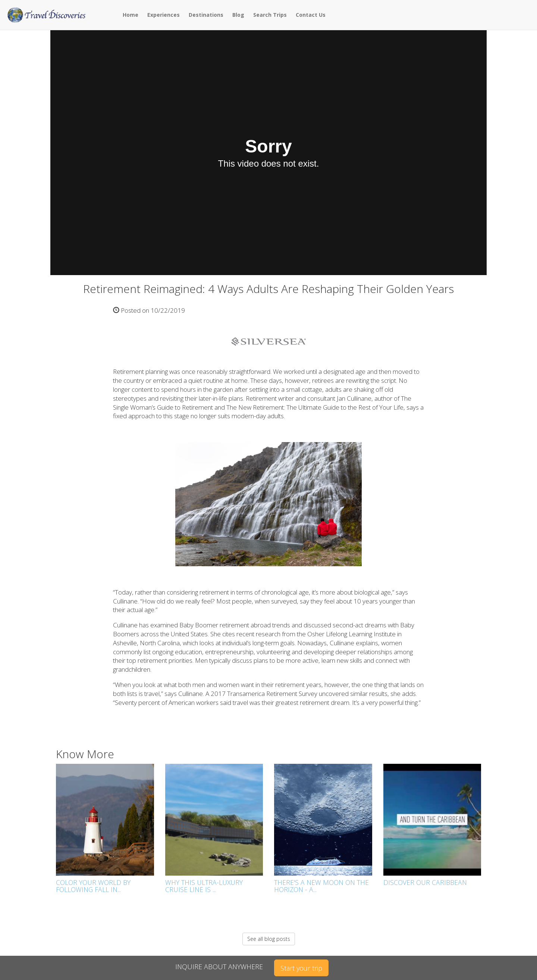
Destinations (206, 15)
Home (131, 15)
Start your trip (301, 968)
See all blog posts (269, 939)
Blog (238, 15)
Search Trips (270, 15)
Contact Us (311, 15)
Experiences (164, 15)
